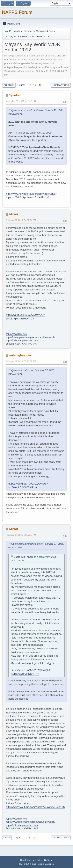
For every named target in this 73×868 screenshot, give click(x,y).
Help (22, 860)
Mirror (14, 214)
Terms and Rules (34, 860)
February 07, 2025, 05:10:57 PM (21, 361)
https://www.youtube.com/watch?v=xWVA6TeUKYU (36, 807)
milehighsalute (20, 355)
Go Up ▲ (48, 860)
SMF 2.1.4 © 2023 (28, 864)
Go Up (7, 838)
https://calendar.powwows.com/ (22, 340)
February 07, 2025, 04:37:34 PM (21, 220)
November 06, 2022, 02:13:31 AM (21, 101)
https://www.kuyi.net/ (16, 334)
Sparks (14, 95)
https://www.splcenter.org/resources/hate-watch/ (30, 337)
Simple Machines (46, 864)
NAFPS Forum (17, 12)
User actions (61, 85)
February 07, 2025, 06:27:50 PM (21, 535)
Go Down (9, 85)
